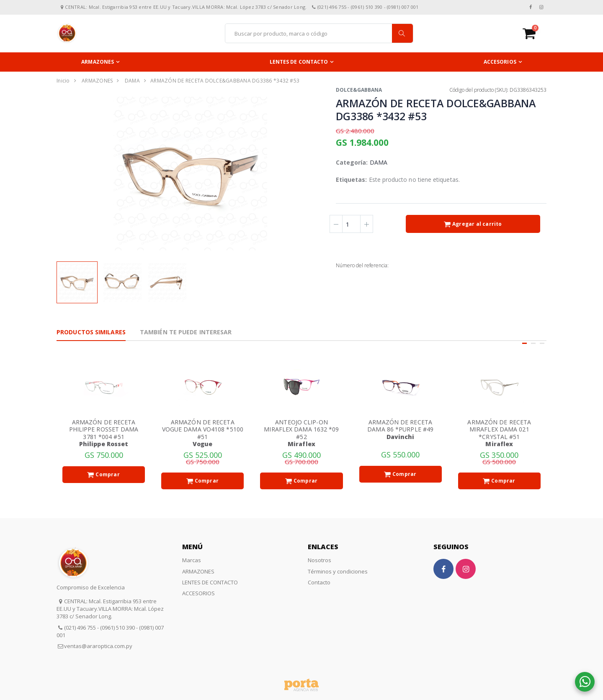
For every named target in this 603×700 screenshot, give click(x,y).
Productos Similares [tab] (91, 332)
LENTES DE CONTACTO (299, 62)
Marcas (192, 560)
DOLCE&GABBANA (359, 90)
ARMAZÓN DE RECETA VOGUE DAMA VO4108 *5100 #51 (203, 429)
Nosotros (320, 560)
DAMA (132, 81)
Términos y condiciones (338, 571)
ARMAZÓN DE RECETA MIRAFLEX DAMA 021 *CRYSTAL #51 (499, 429)
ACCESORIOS (500, 62)
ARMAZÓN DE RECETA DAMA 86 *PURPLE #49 (400, 426)
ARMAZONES (98, 62)
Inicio (63, 81)
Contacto (319, 582)
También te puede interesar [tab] (186, 332)
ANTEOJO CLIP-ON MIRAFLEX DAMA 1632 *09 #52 (301, 429)
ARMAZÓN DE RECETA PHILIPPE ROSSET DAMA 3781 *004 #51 (104, 429)
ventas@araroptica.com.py (98, 646)
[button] (535, 33)
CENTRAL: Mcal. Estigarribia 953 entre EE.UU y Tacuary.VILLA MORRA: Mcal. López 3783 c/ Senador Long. (110, 609)
